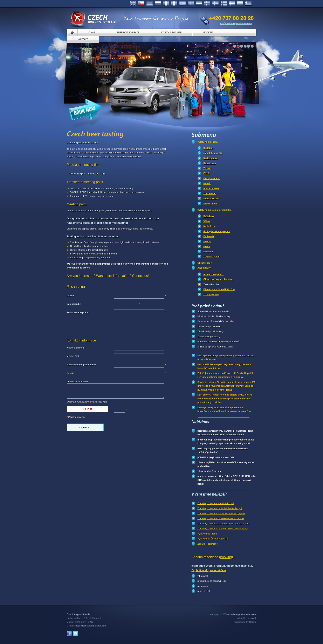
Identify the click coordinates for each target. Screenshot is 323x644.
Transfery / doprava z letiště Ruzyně (216, 503)
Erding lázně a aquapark (217, 231)
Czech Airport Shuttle (93, 19)
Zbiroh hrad (210, 193)
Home (72, 32)
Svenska (215, 4)
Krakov (207, 241)
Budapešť (209, 236)
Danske (232, 4)
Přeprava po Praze (128, 32)
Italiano (174, 4)
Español (183, 4)
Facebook (69, 634)
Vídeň (207, 221)
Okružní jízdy (205, 263)
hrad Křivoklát (211, 188)
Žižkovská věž (211, 294)
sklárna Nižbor (211, 199)
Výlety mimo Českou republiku (214, 210)
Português (191, 4)
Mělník (207, 183)
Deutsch (150, 4)
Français (166, 4)
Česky (141, 4)
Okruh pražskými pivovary (218, 279)
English (133, 4)
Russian (158, 4)
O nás (92, 32)
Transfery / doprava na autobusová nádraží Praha (223, 529)
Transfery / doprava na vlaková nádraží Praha (221, 518)
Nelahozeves (211, 204)
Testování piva (211, 284)
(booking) (226, 557)
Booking (208, 32)
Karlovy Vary (211, 158)
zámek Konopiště (213, 153)
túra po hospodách (214, 274)
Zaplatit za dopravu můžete (209, 570)
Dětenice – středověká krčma (219, 289)
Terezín (207, 168)
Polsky (240, 4)
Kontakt (83, 39)
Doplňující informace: (78, 381)
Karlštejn (208, 148)
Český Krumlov (212, 178)
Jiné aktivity (204, 268)
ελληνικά (248, 4)
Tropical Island (212, 257)
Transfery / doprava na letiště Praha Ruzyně (220, 508)
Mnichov (208, 252)
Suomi (224, 4)
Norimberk (209, 226)
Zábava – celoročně (208, 544)
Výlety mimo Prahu (208, 142)
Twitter (75, 634)
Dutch (199, 4)
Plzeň (207, 173)
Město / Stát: (73, 356)
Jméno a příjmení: (76, 348)
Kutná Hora (210, 163)
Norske (207, 4)
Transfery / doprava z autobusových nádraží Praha (223, 524)
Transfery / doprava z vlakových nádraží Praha (221, 513)
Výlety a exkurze (171, 32)
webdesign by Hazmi (245, 622)
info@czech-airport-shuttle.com (236, 23)
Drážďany (209, 216)
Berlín (207, 246)
